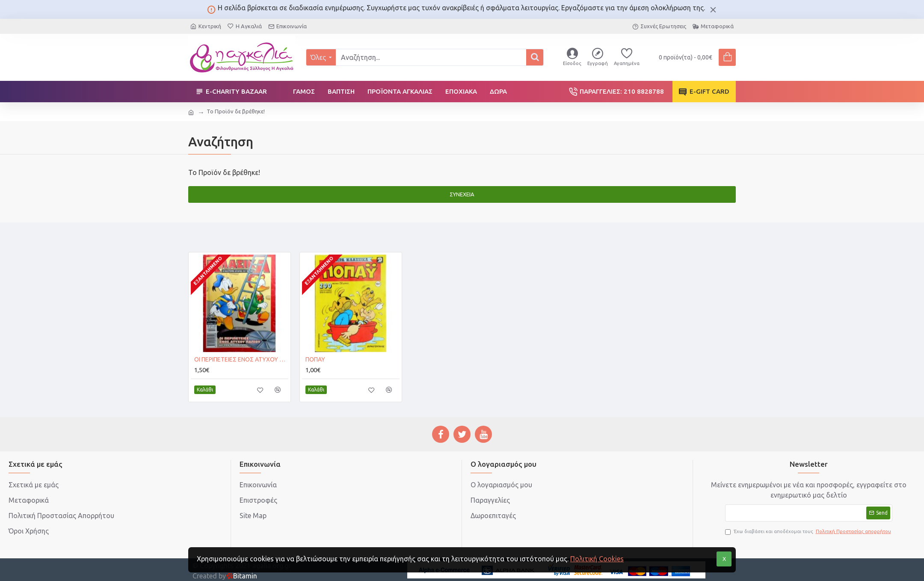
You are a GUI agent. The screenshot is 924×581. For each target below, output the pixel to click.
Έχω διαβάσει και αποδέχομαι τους (809, 532)
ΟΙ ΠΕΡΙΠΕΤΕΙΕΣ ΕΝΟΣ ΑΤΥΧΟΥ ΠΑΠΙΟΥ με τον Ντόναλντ (241, 359)
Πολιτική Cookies (597, 559)
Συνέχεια (462, 194)
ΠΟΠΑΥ (315, 359)
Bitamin (241, 576)
